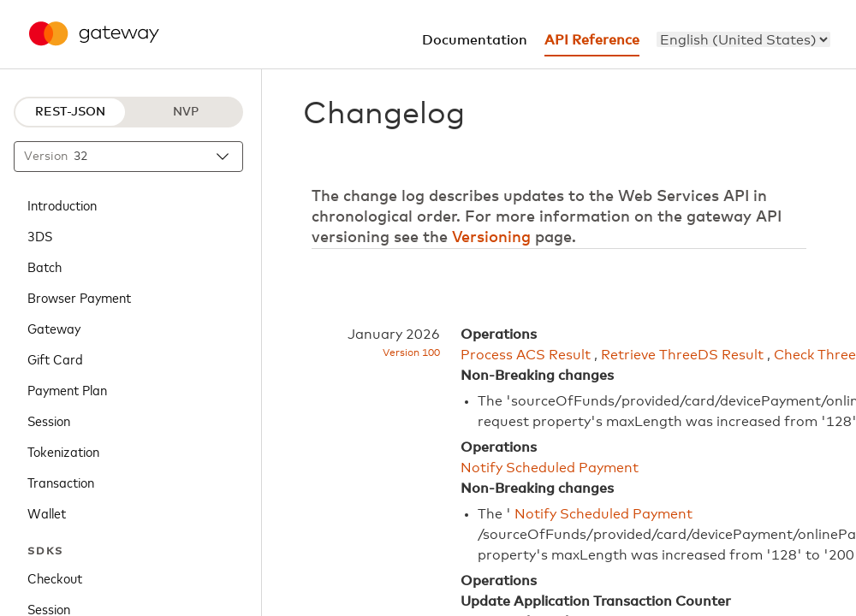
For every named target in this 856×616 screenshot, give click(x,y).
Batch (45, 266)
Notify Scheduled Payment (550, 468)
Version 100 (411, 353)
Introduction (62, 204)
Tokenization (63, 451)
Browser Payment (79, 297)
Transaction (61, 482)
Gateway (54, 328)
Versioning (491, 238)
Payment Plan (67, 389)
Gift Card (55, 358)
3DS (40, 235)
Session (49, 420)
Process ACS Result (526, 355)
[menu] (743, 39)
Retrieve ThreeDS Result (682, 355)
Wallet (47, 512)
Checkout (55, 577)
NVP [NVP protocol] (186, 112)
